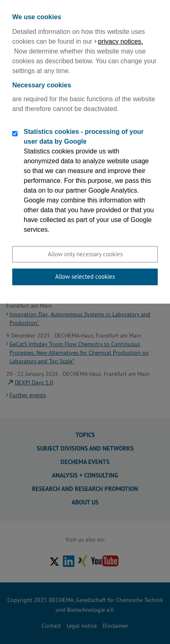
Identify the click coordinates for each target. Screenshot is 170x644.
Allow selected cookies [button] (85, 276)
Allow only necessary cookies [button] (85, 254)
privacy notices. (121, 41)
